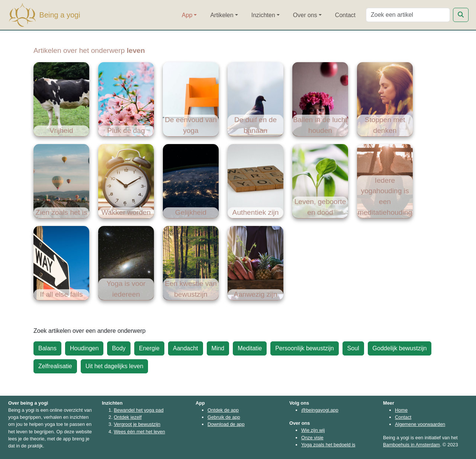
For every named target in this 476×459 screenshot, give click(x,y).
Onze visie (312, 438)
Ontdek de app (223, 410)
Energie (149, 348)
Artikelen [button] (222, 15)
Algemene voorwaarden (420, 424)
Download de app (226, 424)
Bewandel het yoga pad (139, 410)
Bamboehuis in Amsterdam (411, 445)
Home (401, 410)
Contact (345, 15)
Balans (47, 348)
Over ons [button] (305, 15)
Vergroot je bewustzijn (137, 424)
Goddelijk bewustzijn (400, 348)
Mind (218, 348)
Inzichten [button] (263, 15)
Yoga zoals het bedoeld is (328, 445)
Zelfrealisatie (55, 366)
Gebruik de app (224, 417)
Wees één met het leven (139, 432)
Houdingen (84, 348)
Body (119, 348)
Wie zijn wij (313, 430)
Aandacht (186, 348)
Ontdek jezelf (128, 417)
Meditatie (250, 348)
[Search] (408, 15)
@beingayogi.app (320, 410)
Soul (353, 348)
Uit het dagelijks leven (115, 366)
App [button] (187, 15)
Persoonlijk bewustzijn (304, 348)
